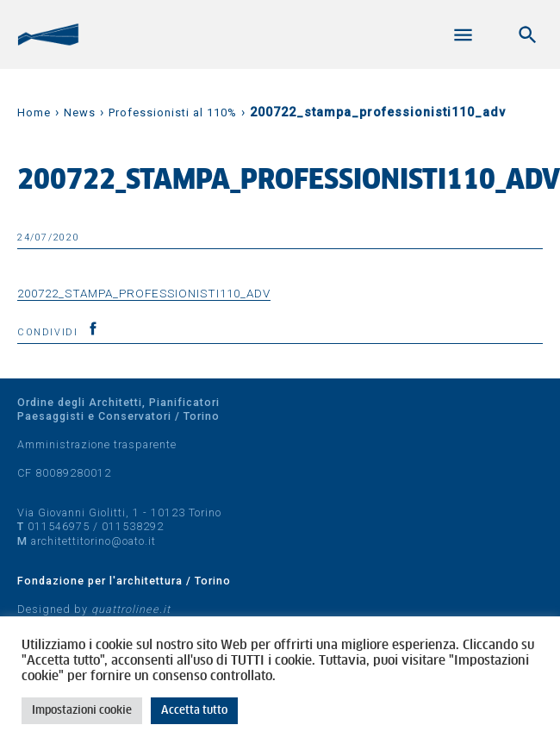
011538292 (133, 526)
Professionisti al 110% (173, 112)
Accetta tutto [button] (194, 711)
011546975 (59, 526)
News (80, 112)
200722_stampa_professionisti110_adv (144, 293)
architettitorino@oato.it (93, 541)
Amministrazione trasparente (97, 444)
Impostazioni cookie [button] (82, 711)
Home (34, 112)
